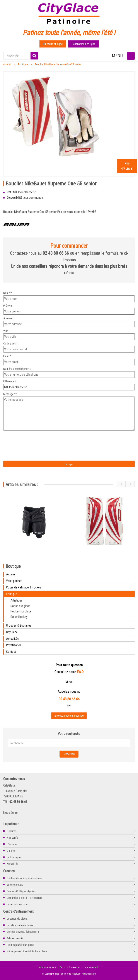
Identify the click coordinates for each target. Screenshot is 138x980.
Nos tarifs (12, 838)
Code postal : (11, 343)
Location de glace (17, 919)
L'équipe (12, 844)
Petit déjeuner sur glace (20, 945)
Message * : (10, 394)
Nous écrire (10, 813)
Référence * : (10, 381)
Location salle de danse (20, 925)
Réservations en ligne (83, 44)
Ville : (6, 331)
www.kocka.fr (89, 974)
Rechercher (69, 754)
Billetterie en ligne (53, 44)
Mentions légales (47, 967)
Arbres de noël (15, 938)
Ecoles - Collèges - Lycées (21, 891)
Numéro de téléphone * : (17, 369)
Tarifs (63, 967)
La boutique (14, 857)
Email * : (8, 356)
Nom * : (8, 293)
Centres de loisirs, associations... (26, 878)
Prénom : (8, 306)
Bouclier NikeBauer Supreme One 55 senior (58, 64)
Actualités (12, 864)
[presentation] (40, 441)
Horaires (12, 831)
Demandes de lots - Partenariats (25, 898)
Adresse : (9, 318)
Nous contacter (92, 967)
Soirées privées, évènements (23, 932)
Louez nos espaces (18, 904)
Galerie (11, 851)
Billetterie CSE (15, 885)
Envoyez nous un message (69, 716)
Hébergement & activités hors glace (27, 951)
